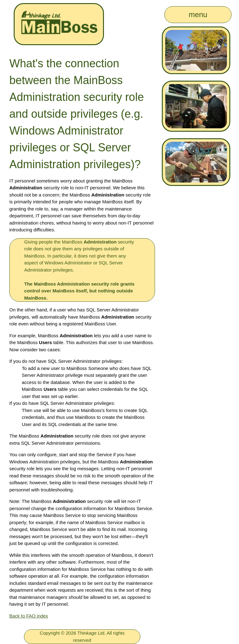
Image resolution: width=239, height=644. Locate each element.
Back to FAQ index (29, 616)
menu (198, 14)
